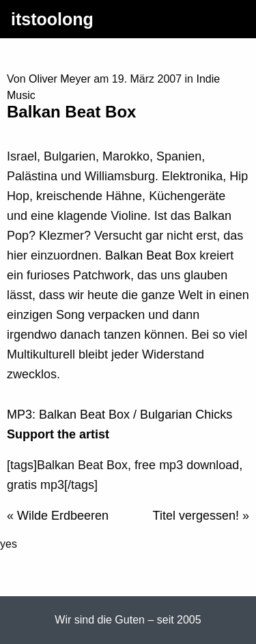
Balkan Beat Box (151, 255)
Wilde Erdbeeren (63, 516)
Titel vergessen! (196, 516)
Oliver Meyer (60, 79)
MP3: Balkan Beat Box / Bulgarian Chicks (119, 415)
